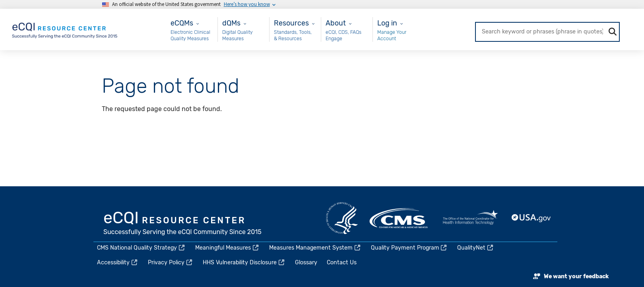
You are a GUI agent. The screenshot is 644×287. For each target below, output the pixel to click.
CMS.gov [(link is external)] (399, 218)
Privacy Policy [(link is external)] (171, 263)
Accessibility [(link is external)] (118, 263)
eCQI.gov (183, 224)
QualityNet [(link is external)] (476, 248)
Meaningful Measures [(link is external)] (227, 248)
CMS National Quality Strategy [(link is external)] (141, 248)
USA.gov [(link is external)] (531, 218)
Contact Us (342, 263)
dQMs (231, 23)
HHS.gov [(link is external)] (342, 218)
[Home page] (65, 29)
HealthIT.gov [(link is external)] (470, 218)
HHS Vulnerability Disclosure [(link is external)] (244, 263)
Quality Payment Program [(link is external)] (409, 248)
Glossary (306, 263)
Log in (387, 23)
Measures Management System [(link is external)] (315, 248)
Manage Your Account (392, 35)
